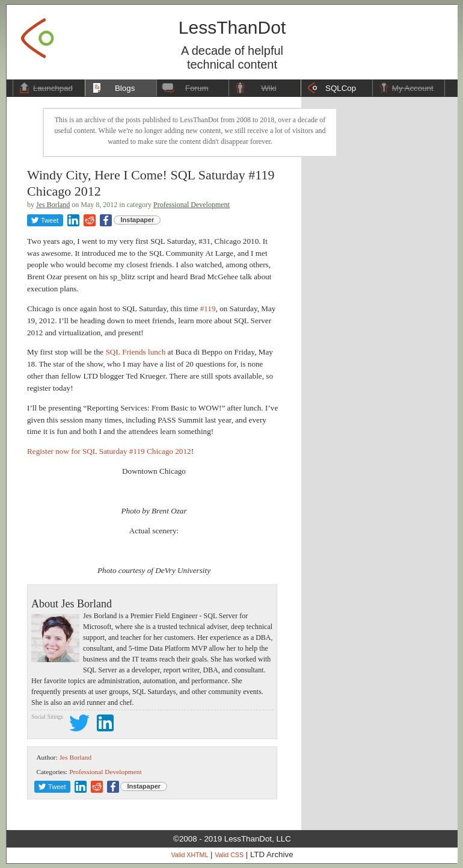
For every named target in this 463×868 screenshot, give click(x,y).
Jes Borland (53, 205)
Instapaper (138, 220)
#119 (208, 308)
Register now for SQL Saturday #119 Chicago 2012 (109, 451)
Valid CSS (229, 855)
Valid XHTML (189, 855)
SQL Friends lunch (135, 352)
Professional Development (192, 205)
